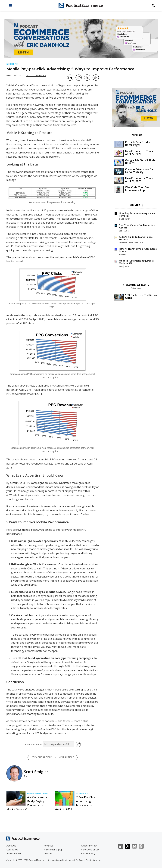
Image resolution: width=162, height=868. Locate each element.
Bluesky (136, 846)
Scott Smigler (36, 75)
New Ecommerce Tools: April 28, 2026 (134, 180)
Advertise (49, 846)
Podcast (48, 854)
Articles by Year (89, 846)
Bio (26, 776)
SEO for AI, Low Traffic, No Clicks (135, 297)
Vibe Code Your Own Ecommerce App (132, 189)
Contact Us (12, 850)
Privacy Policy (88, 854)
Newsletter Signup (53, 850)
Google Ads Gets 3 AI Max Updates (135, 162)
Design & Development (38, 793)
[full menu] (10, 6)
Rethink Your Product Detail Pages (133, 144)
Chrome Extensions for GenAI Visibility (134, 171)
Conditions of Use (90, 850)
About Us (11, 846)
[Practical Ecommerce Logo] (81, 5)
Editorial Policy (14, 854)
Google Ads (12, 64)
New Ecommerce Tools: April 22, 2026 (134, 153)
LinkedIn (123, 846)
